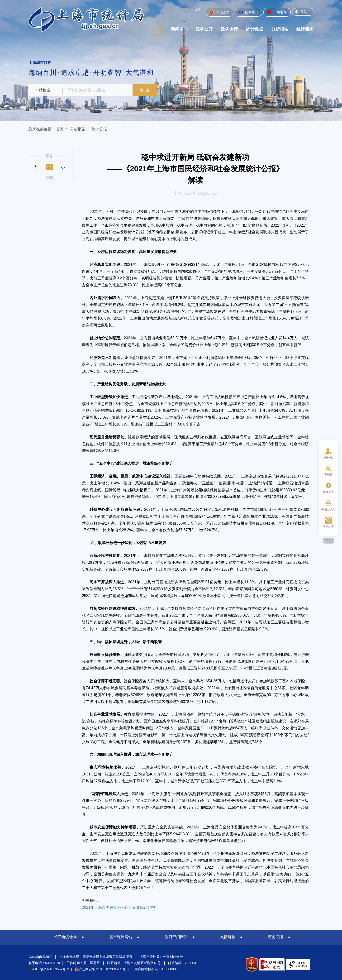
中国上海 (220, 12)
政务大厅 (229, 29)
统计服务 (305, 29)
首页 (60, 129)
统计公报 (99, 129)
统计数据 (255, 29)
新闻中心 (179, 29)
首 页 (157, 29)
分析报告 (280, 29)
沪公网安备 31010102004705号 (100, 969)
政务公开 (204, 29)
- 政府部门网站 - (176, 937)
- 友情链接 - (228, 937)
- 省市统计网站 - (121, 937)
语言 (303, 12)
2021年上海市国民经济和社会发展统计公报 (119, 907)
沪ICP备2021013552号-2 (49, 969)
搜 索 (146, 90)
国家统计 (248, 12)
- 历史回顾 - (276, 937)
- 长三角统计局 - (65, 937)
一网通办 (277, 12)
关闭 (328, 540)
